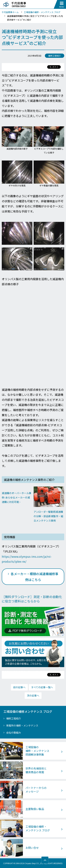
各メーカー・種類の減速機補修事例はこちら (34, 577)
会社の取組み (14, 732)
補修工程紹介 (14, 718)
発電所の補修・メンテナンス (22, 725)
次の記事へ (33, 695)
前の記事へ (19, 687)
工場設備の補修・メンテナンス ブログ (42, 12)
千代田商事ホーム (10, 12)
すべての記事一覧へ (42, 687)
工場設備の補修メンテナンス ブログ (28, 712)
